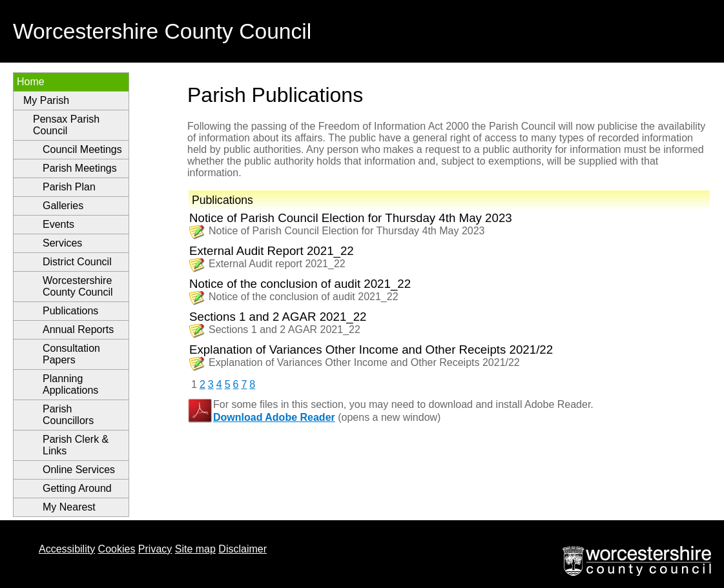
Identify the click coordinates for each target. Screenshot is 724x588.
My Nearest (69, 507)
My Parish (46, 100)
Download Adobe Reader (274, 417)
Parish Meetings (80, 168)
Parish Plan (69, 187)
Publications (70, 311)
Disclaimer (243, 549)
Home (31, 82)
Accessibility (67, 549)
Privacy (155, 549)
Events (58, 224)
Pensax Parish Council (66, 125)
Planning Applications (70, 384)
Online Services (79, 470)
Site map (195, 549)
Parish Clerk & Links (76, 445)
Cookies (117, 549)
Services (62, 243)
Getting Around (77, 488)
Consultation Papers (71, 354)
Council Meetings (82, 149)
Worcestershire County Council (78, 286)
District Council (77, 262)
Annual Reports (78, 329)
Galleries (63, 206)
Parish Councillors (68, 415)
